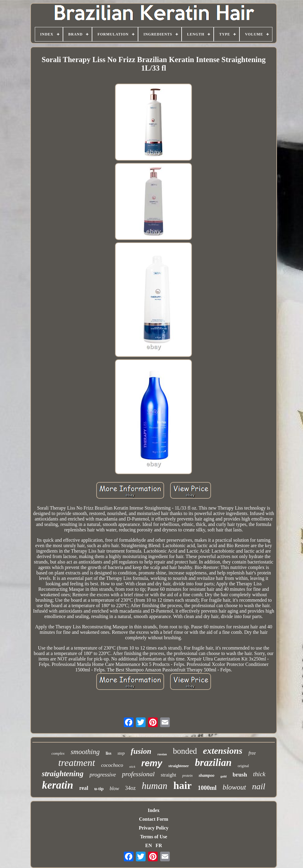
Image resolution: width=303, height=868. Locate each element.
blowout (234, 787)
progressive (103, 775)
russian (162, 754)
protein (187, 776)
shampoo (206, 775)
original (243, 766)
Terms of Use (154, 837)
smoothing (85, 752)
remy (152, 763)
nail (259, 786)
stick (132, 767)
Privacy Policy (153, 828)
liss (109, 753)
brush (240, 775)
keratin (58, 785)
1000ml (207, 788)
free (252, 753)
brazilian (213, 763)
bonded (185, 751)
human (154, 786)
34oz (130, 788)
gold (223, 776)
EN (149, 845)
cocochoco (112, 765)
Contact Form (153, 819)
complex (58, 753)
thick (259, 774)
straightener (179, 766)
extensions (223, 751)
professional (138, 774)
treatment (77, 763)
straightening (63, 774)
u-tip (99, 789)
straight (168, 775)
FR (159, 845)
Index (154, 810)
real (84, 788)
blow (114, 788)
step (121, 753)
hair (183, 785)
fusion (141, 751)
